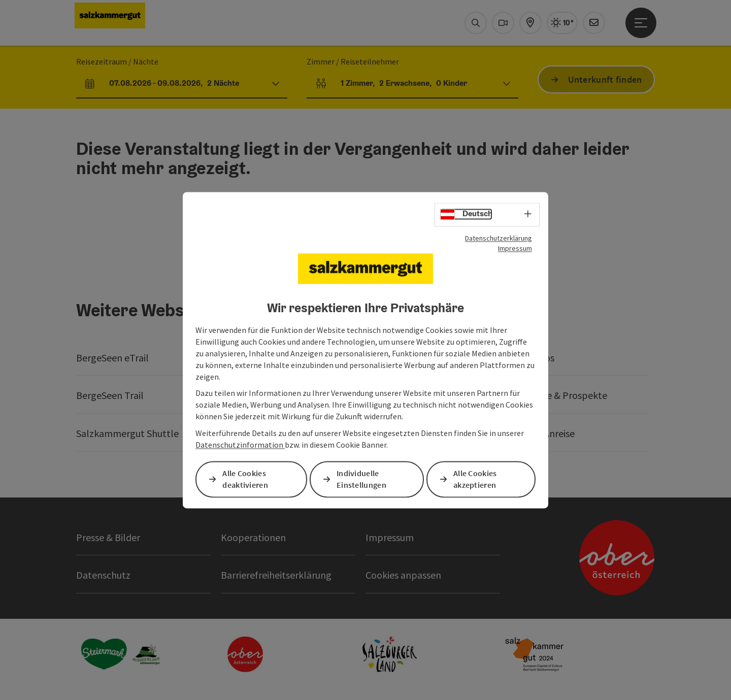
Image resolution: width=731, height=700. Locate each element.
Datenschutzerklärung (499, 238)
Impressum (515, 248)
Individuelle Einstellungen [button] (361, 479)
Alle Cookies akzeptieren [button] (475, 479)
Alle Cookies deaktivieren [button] (245, 479)
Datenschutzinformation (240, 445)
